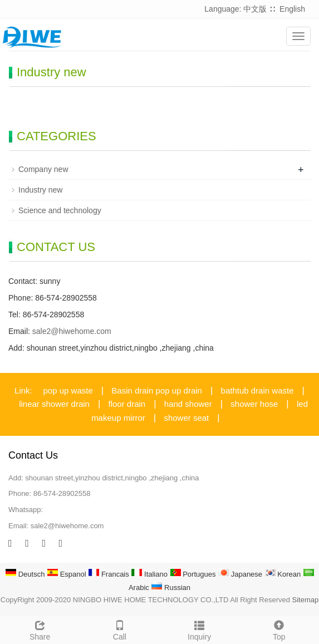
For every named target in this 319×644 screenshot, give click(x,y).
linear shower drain (54, 404)
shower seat (186, 418)
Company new (43, 169)
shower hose (254, 404)
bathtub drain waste (257, 390)
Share (40, 629)
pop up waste (68, 390)
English (292, 9)
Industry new (40, 190)
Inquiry (200, 629)
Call (119, 629)
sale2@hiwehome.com (72, 331)
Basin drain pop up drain (157, 390)
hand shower (188, 404)
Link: (23, 390)
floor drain (127, 404)
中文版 (255, 9)
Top (279, 629)
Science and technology (60, 210)
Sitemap (306, 600)
